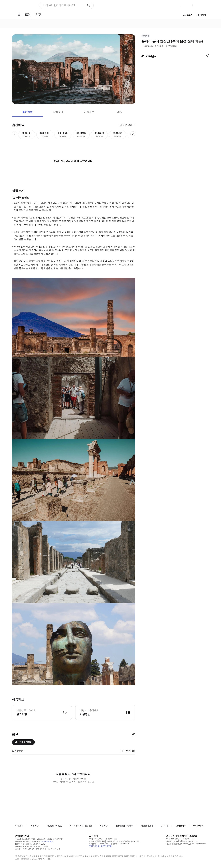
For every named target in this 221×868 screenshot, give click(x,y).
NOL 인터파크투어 (23, 742)
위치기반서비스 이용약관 (81, 826)
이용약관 (34, 826)
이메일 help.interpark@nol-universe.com (123, 841)
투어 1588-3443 (96, 839)
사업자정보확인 (47, 841)
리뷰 (120, 112)
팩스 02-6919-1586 (97, 841)
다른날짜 (128, 125)
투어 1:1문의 (94, 846)
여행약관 (103, 826)
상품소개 (58, 112)
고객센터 (180, 826)
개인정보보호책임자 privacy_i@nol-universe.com (186, 844)
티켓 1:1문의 (106, 846)
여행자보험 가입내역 (124, 826)
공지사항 (164, 826)
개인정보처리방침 (54, 826)
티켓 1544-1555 (110, 839)
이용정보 (89, 112)
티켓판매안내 (147, 826)
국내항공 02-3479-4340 (120, 844)
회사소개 (19, 826)
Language (198, 826)
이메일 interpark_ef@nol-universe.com (182, 841)
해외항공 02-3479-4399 (99, 844)
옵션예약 (27, 112)
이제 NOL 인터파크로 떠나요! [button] (59, 5)
